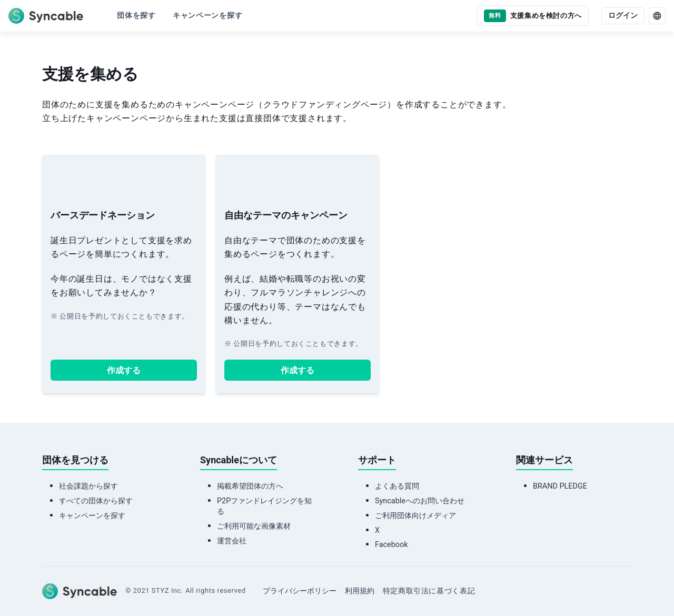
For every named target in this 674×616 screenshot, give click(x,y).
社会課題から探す (88, 486)
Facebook (391, 545)
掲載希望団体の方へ (250, 486)
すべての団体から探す (96, 501)
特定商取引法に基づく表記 (429, 591)
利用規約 (360, 591)
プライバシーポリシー (300, 591)
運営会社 (232, 541)
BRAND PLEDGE (560, 486)
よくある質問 (397, 486)
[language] (657, 16)
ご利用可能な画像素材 (254, 526)
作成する (124, 370)
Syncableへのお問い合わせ (420, 501)
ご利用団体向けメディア (415, 516)
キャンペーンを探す (92, 516)
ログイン (623, 16)
